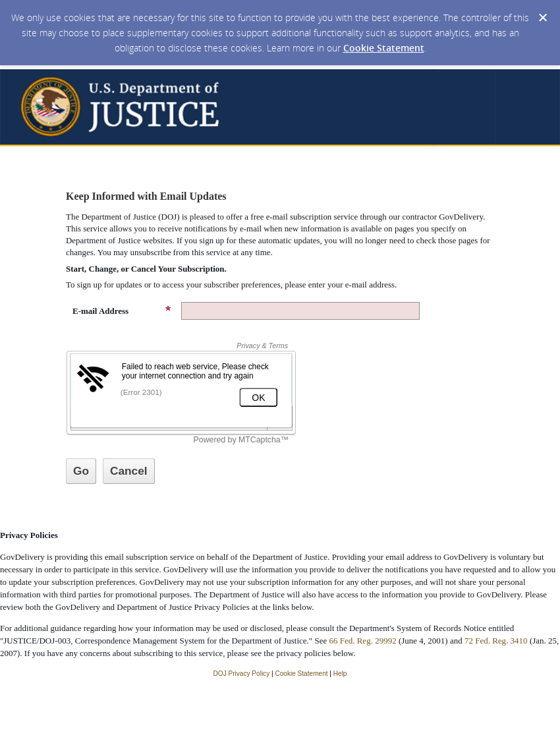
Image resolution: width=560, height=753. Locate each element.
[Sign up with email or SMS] (81, 471)
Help (340, 674)
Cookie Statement (384, 48)
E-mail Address (122, 311)
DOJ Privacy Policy (242, 674)
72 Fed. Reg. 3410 (496, 641)
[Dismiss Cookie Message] (543, 18)
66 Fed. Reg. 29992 (362, 641)
